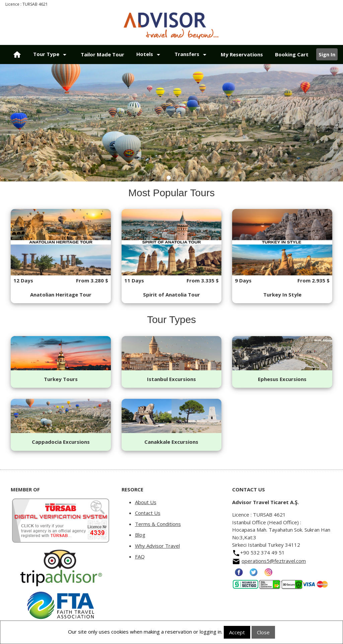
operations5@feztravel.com (274, 561)
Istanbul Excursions (171, 379)
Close (263, 632)
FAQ (140, 556)
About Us (146, 502)
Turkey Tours (61, 379)
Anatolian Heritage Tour (61, 294)
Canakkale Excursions (171, 442)
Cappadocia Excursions (61, 442)
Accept (237, 632)
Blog (140, 535)
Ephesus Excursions (282, 379)
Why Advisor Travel (157, 546)
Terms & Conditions (158, 524)
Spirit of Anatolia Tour (171, 294)
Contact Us (148, 513)
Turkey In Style (282, 294)
